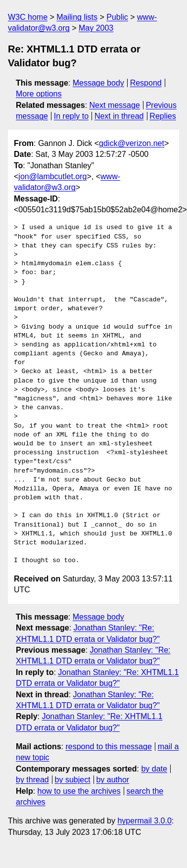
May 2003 (96, 28)
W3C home (28, 17)
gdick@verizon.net (132, 143)
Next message (115, 105)
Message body (98, 83)
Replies (163, 116)
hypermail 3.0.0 (144, 821)
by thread (32, 780)
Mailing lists (77, 17)
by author (113, 780)
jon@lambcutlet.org (52, 176)
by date (154, 769)
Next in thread (119, 116)
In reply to (71, 116)
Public (117, 17)
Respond (146, 83)
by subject (73, 780)
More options (39, 94)
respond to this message (108, 747)
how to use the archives (79, 791)
